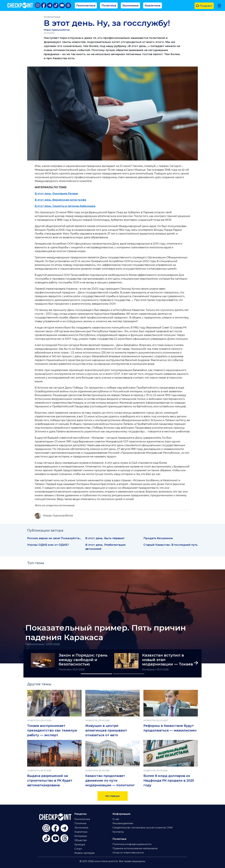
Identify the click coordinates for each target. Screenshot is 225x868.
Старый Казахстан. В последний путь (171, 545)
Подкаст (204, 6)
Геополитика (86, 5)
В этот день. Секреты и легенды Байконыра (65, 206)
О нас (116, 819)
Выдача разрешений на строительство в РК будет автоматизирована (50, 780)
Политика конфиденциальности (132, 844)
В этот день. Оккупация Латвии (56, 194)
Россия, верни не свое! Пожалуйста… (54, 538)
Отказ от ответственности (128, 853)
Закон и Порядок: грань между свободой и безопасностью (83, 660)
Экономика (130, 5)
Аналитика (152, 5)
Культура (80, 845)
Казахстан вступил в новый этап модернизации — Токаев (168, 660)
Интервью (149, 670)
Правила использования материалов (135, 848)
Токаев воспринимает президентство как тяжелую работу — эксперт (52, 730)
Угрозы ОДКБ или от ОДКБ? (48, 545)
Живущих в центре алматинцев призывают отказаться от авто (106, 730)
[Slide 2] (129, 674)
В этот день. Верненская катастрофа (60, 200)
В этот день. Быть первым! (105, 538)
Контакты (118, 832)
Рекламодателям (123, 823)
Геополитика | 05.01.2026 (43, 644)
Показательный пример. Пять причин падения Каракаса (106, 633)
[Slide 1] (96, 674)
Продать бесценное (158, 538)
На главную (113, 796)
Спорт (78, 849)
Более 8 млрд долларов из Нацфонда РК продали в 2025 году (169, 780)
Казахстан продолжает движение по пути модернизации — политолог (110, 780)
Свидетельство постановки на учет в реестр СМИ (143, 828)
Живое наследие (85, 853)
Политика (109, 5)
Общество (81, 840)
